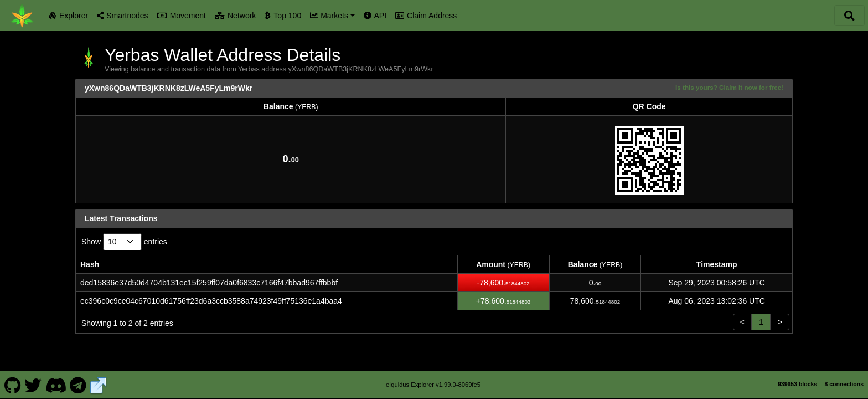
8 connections (844, 384)
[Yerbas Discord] (56, 385)
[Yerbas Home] (22, 16)
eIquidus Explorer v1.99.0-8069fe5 (433, 385)
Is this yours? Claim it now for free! (729, 87)
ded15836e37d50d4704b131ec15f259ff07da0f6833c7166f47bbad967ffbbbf (209, 283)
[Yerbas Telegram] (78, 385)
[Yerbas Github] (12, 385)
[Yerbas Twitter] (33, 385)
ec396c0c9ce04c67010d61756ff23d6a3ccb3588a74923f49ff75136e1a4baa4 (211, 301)
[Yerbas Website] (99, 385)
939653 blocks (797, 384)
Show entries (124, 242)
